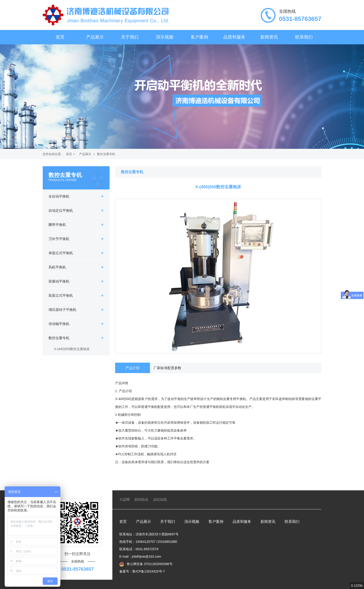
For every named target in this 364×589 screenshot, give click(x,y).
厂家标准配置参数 (167, 368)
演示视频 (165, 37)
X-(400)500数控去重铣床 (72, 349)
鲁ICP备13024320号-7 (149, 571)
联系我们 (304, 37)
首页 (60, 37)
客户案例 (199, 37)
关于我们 (130, 37)
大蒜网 (125, 500)
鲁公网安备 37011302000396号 (149, 564)
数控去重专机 (106, 154)
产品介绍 (133, 368)
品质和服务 (234, 37)
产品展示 (95, 37)
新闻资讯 (269, 37)
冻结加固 (160, 500)
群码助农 (141, 500)
